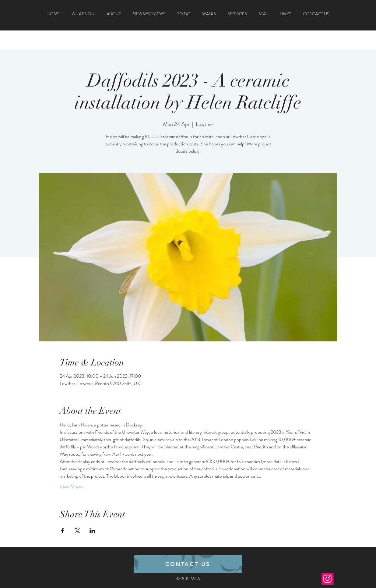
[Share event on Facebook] (63, 531)
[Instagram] (327, 579)
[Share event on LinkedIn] (92, 531)
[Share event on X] (77, 531)
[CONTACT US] (188, 564)
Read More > (72, 487)
